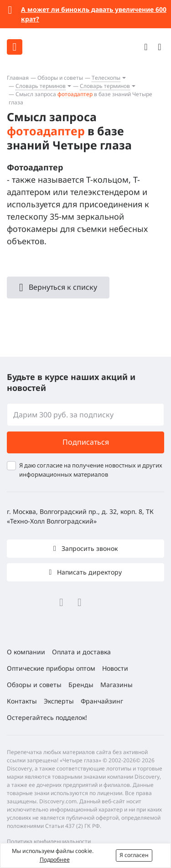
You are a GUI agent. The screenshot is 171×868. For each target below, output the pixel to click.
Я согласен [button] (134, 855)
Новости (115, 668)
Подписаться (86, 442)
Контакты (22, 701)
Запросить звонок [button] (89, 548)
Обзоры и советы (60, 78)
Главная (18, 78)
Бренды (81, 685)
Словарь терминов (41, 86)
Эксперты (59, 701)
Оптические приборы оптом (51, 668)
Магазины (117, 685)
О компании (26, 652)
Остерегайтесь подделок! (47, 717)
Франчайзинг (102, 701)
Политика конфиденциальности (49, 841)
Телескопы (106, 78)
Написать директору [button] (88, 572)
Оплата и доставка (81, 652)
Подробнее (55, 860)
